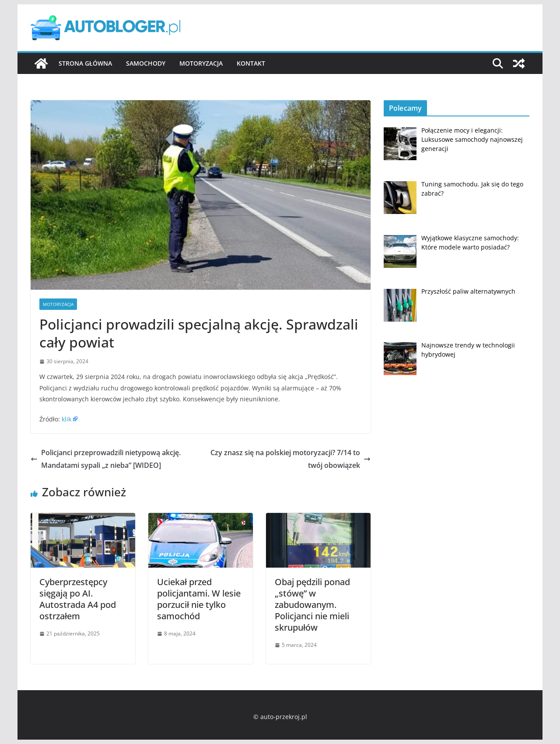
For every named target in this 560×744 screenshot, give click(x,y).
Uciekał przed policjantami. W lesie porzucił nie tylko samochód (199, 599)
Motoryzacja (201, 63)
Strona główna (85, 63)
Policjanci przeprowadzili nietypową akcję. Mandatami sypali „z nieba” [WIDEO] (106, 459)
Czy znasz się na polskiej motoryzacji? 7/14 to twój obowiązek (290, 459)
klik (66, 419)
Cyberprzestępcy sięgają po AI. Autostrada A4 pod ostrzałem (78, 599)
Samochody (146, 63)
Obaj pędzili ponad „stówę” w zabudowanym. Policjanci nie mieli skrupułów (312, 605)
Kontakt (251, 63)
